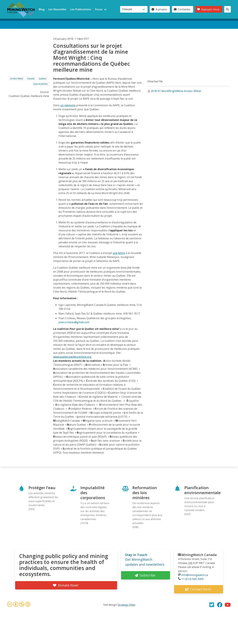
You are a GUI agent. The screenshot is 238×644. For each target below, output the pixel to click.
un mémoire (68, 105)
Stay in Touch (136, 555)
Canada (31, 79)
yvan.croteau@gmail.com (74, 322)
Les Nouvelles (57, 9)
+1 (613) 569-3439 (192, 579)
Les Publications (81, 9)
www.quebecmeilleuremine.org (72, 357)
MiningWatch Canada (199, 555)
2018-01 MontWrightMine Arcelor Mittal (176, 91)
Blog (42, 9)
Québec (43, 79)
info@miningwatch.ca (195, 575)
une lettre (119, 253)
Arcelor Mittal (16, 79)
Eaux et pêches (41, 84)
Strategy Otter (127, 605)
